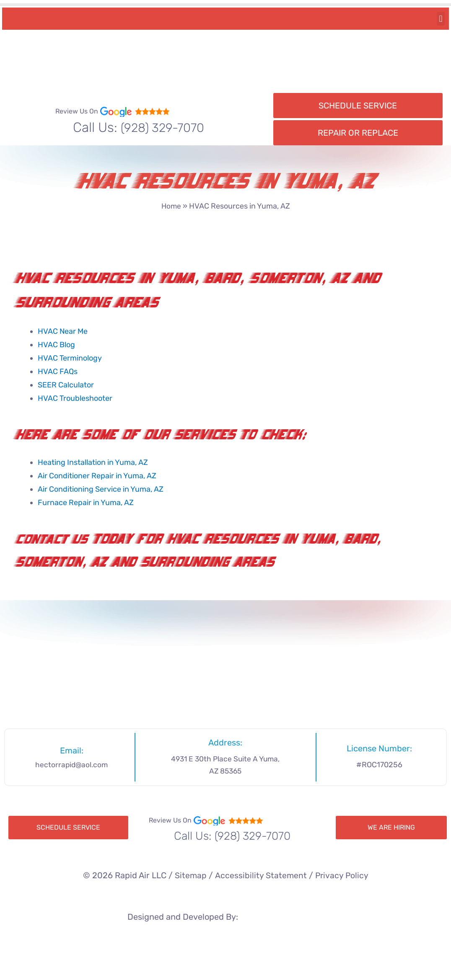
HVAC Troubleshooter (75, 398)
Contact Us (54, 540)
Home (171, 206)
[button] (441, 19)
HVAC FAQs (58, 371)
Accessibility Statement (260, 875)
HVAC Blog (56, 345)
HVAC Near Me (63, 331)
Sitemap (190, 875)
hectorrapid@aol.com (72, 765)
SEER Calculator (66, 385)
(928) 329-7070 (162, 127)
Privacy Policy (342, 875)
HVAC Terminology (70, 358)
